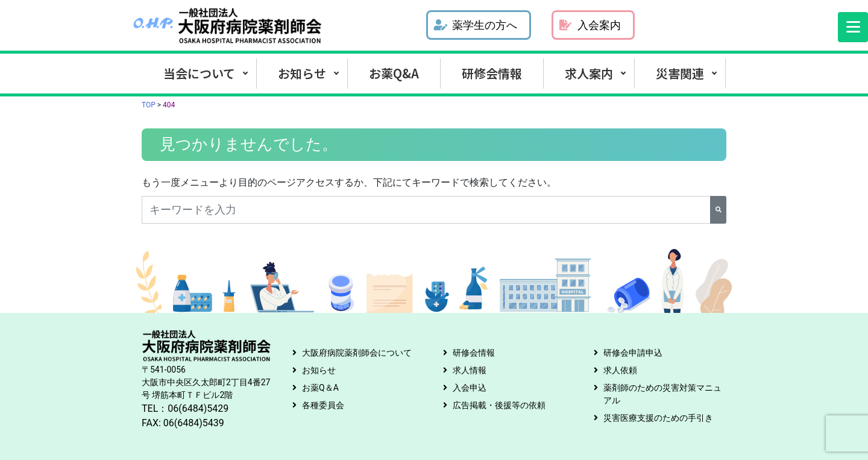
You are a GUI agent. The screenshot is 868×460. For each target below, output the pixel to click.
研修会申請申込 (633, 353)
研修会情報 (492, 73)
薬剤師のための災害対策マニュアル (662, 394)
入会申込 (470, 388)
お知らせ (302, 73)
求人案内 (589, 73)
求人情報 (470, 370)
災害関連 (680, 73)
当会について (199, 73)
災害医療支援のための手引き (658, 418)
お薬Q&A (394, 73)
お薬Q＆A (320, 388)
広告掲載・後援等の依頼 (499, 405)
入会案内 (590, 25)
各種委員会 (323, 405)
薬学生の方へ (476, 25)
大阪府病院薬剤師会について (357, 353)
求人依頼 (620, 370)
